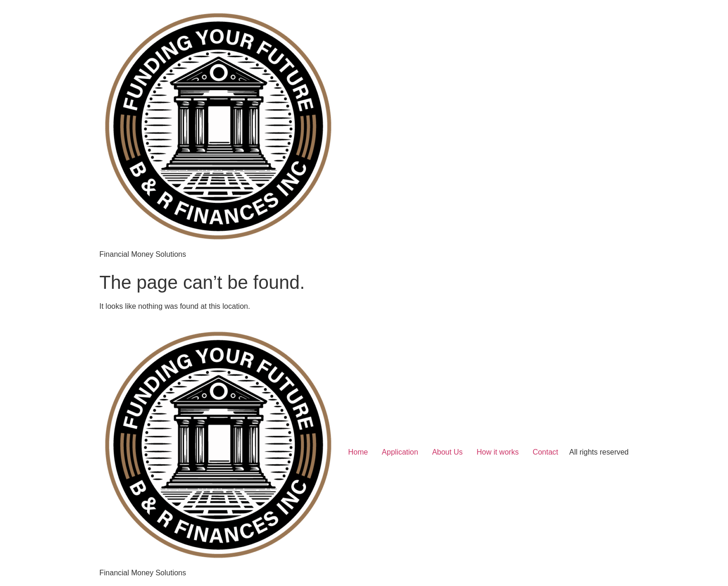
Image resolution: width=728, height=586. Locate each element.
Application (400, 452)
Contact (545, 452)
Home (358, 452)
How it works (497, 452)
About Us (448, 452)
